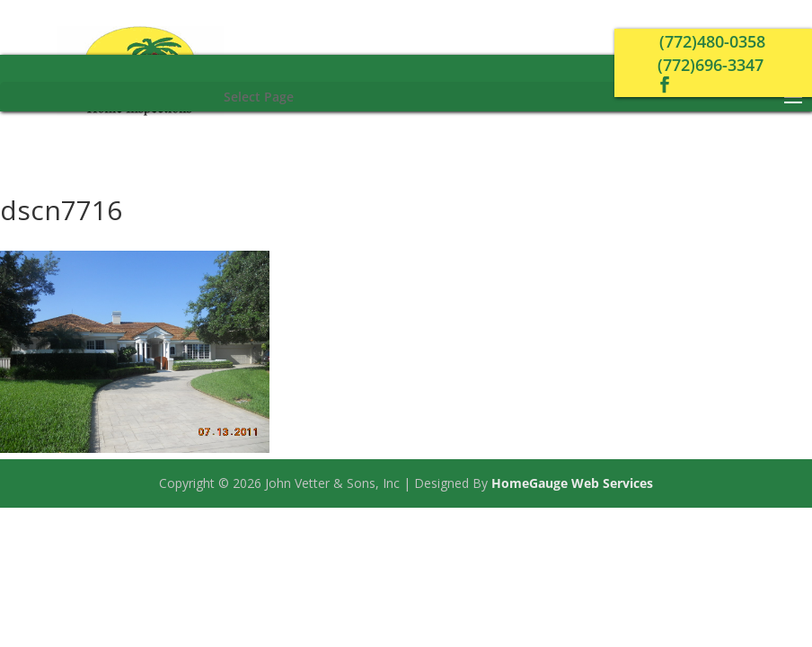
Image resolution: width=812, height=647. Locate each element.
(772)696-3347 (710, 65)
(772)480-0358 (712, 41)
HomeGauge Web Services (572, 483)
